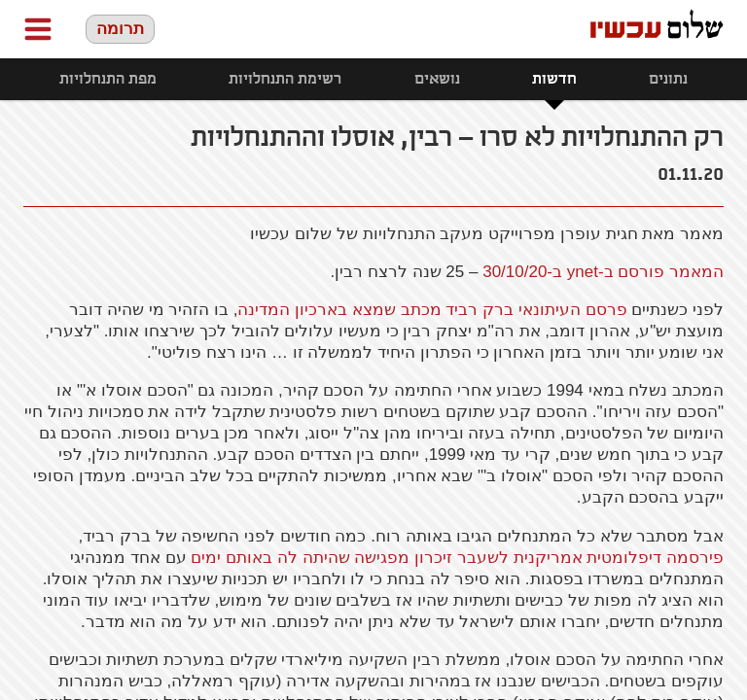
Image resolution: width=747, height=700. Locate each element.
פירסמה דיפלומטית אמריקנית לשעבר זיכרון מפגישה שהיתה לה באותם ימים (457, 558)
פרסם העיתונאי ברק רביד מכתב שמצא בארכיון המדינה (432, 310)
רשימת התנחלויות (285, 79)
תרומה (120, 29)
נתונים (668, 79)
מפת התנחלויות (108, 79)
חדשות (554, 79)
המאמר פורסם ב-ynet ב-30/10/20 (603, 272)
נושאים (437, 79)
